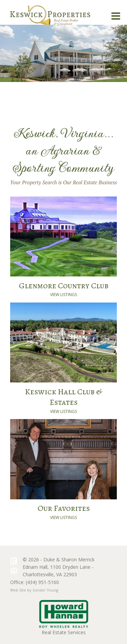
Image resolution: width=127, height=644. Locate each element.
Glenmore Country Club (64, 286)
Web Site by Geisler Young (34, 590)
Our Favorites (64, 508)
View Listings (63, 295)
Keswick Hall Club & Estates (63, 397)
